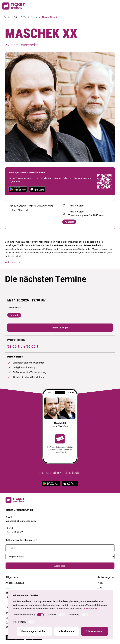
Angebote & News (15, 583)
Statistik (52, 615)
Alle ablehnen (66, 631)
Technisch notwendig (24, 615)
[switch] (40, 615)
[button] (60, 262)
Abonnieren (60, 566)
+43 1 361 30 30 (14, 532)
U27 (8, 588)
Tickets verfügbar (60, 328)
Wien (17, 17)
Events (7, 17)
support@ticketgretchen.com (21, 521)
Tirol (100, 588)
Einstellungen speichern (34, 631)
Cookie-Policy (90, 609)
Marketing (74, 615)
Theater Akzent (30, 17)
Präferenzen (19, 622)
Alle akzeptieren (95, 631)
